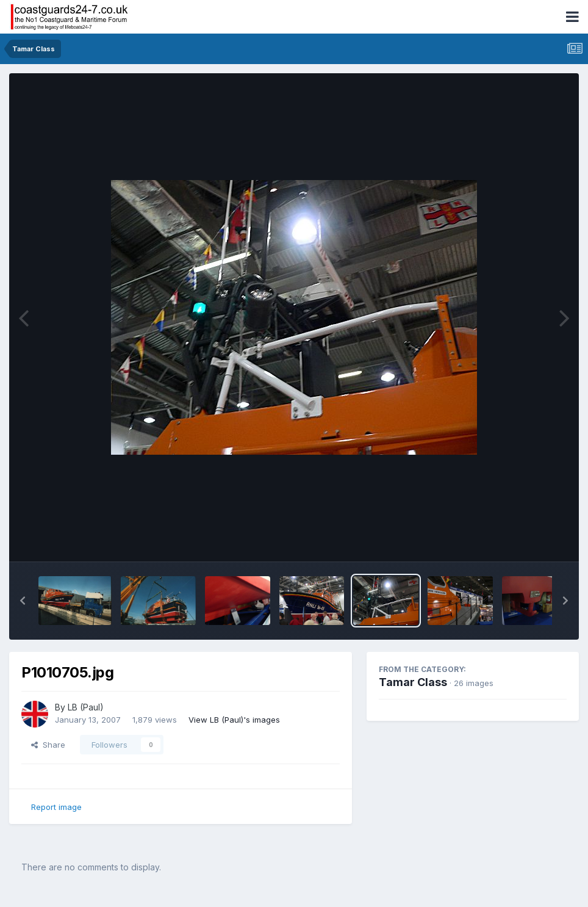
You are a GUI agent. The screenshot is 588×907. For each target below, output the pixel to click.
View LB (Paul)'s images (234, 720)
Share (48, 745)
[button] (23, 601)
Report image (56, 807)
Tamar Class (413, 682)
